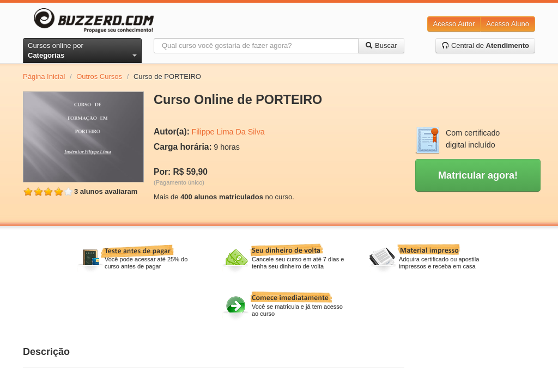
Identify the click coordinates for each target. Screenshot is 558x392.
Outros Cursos (99, 76)
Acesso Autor (454, 24)
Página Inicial (44, 76)
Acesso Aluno (508, 24)
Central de (485, 45)
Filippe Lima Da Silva (228, 132)
